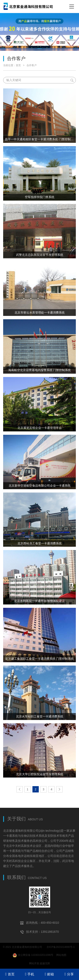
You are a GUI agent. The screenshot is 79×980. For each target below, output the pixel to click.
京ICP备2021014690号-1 (61, 947)
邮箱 (50, 974)
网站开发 (34, 963)
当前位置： (9, 65)
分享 (69, 974)
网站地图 (61, 955)
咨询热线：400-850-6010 (39, 923)
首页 (18, 65)
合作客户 (32, 65)
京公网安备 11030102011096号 (33, 955)
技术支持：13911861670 (40, 932)
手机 (30, 974)
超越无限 (45, 963)
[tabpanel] (39, 32)
